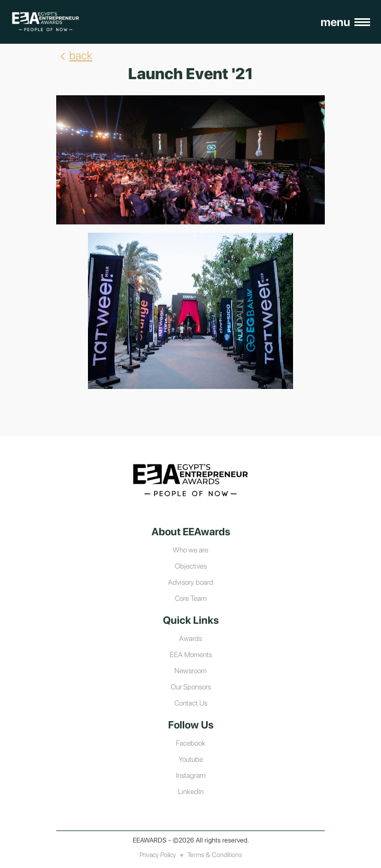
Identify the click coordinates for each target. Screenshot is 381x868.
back (74, 55)
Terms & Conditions (215, 855)
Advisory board (191, 582)
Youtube (191, 759)
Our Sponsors (191, 687)
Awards (190, 638)
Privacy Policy (158, 855)
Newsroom (190, 671)
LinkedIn (191, 791)
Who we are (190, 550)
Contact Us (191, 703)
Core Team (191, 598)
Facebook (191, 743)
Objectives (191, 566)
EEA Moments (191, 655)
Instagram (191, 775)
